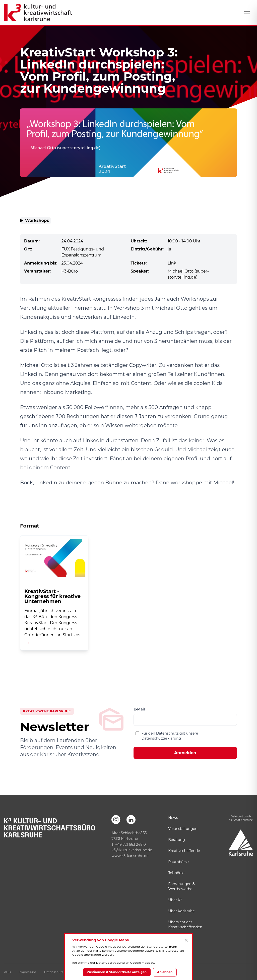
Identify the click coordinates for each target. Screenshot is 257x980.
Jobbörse (176, 873)
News (173, 818)
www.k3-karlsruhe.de (130, 856)
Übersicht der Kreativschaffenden (185, 925)
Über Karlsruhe (181, 911)
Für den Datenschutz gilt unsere (170, 736)
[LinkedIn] (131, 820)
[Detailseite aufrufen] (54, 593)
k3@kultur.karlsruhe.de (132, 850)
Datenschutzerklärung (161, 738)
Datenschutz (54, 972)
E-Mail (139, 709)
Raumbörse (178, 862)
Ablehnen (165, 972)
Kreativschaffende (184, 851)
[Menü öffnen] (247, 13)
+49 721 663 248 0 (131, 844)
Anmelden (185, 753)
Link (172, 263)
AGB (7, 972)
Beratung (176, 840)
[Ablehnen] (186, 940)
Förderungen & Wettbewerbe (181, 886)
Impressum (27, 972)
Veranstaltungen (183, 829)
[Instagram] (116, 820)
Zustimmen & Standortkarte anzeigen (117, 972)
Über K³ (175, 900)
